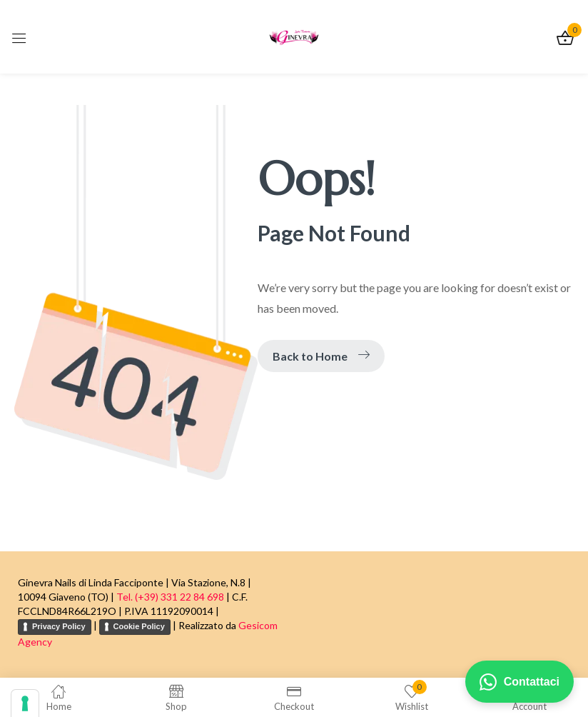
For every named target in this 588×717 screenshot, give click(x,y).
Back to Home (321, 356)
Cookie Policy (139, 626)
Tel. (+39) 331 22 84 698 (170, 597)
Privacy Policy (59, 626)
